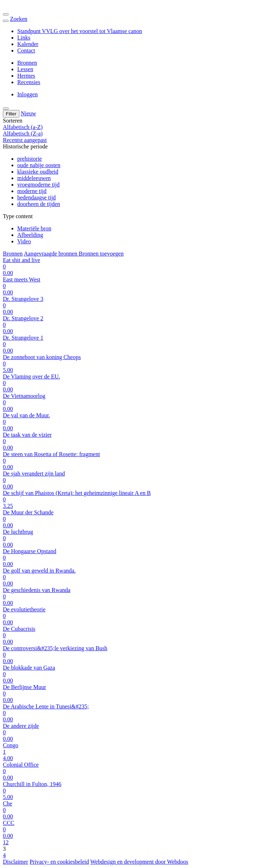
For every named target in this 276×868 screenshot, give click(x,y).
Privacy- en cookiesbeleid (59, 862)
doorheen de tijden (39, 204)
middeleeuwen (34, 178)
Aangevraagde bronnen (51, 254)
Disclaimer (15, 862)
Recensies (29, 82)
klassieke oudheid (38, 172)
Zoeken (19, 19)
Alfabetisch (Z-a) (23, 134)
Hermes (26, 76)
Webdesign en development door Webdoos (139, 862)
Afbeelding (30, 235)
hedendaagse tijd (36, 198)
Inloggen (27, 94)
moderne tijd (32, 191)
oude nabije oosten (39, 165)
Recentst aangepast (25, 140)
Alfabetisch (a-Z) (23, 127)
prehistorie (29, 159)
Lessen (25, 69)
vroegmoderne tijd (38, 185)
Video (24, 241)
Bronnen (27, 63)
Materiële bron (34, 228)
